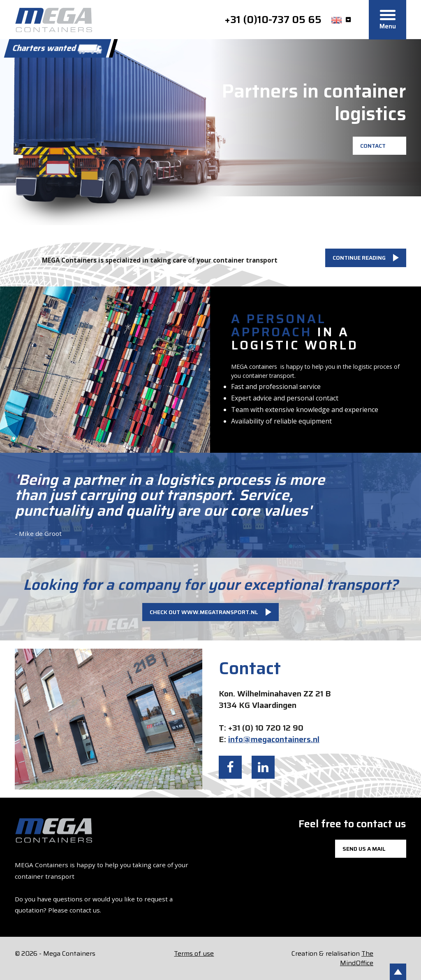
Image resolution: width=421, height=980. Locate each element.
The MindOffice (357, 958)
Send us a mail (364, 849)
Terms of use (194, 953)
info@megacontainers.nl (274, 739)
